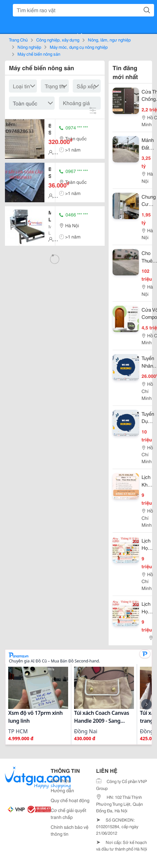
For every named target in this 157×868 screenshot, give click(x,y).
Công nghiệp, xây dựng (58, 40)
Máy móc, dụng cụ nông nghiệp (79, 47)
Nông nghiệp (29, 47)
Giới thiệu (61, 780)
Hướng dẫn (62, 790)
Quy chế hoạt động (70, 800)
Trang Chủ (18, 40)
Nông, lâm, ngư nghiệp (109, 40)
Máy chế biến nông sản (39, 54)
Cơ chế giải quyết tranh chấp (68, 813)
